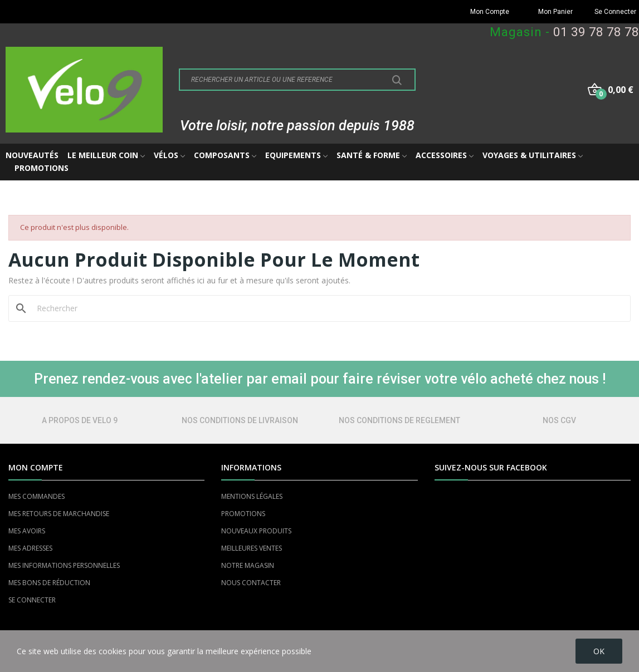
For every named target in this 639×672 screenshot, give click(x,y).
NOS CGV (559, 420)
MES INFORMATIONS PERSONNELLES (64, 565)
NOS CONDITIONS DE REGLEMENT (399, 420)
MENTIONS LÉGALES (252, 496)
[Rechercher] (326, 308)
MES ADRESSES (30, 548)
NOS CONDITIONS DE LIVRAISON (240, 420)
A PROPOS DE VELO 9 (80, 420)
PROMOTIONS (243, 514)
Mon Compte (490, 12)
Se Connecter (615, 12)
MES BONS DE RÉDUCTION (49, 583)
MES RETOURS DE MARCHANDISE (59, 514)
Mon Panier (555, 12)
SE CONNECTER (32, 600)
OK (599, 651)
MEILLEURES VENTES (252, 548)
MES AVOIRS (27, 531)
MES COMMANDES (36, 496)
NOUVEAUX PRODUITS (256, 531)
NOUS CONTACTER (251, 583)
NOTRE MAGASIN (248, 565)
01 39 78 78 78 (596, 32)
